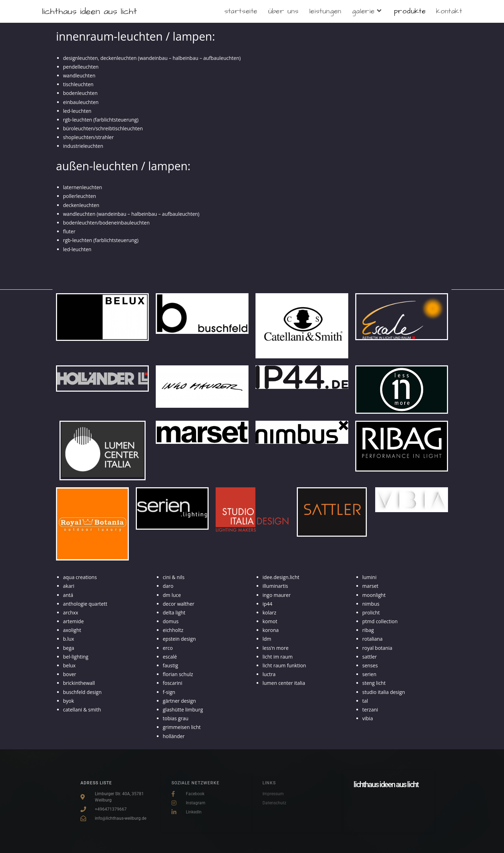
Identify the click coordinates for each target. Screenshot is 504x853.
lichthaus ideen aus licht (90, 11)
